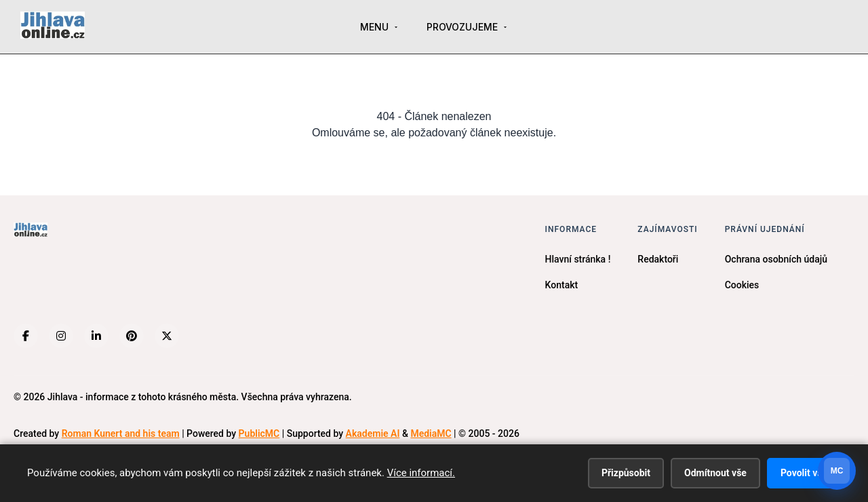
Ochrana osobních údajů (776, 259)
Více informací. (421, 473)
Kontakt (562, 285)
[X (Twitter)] (167, 336)
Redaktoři (658, 259)
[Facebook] (26, 336)
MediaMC (431, 433)
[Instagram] (61, 336)
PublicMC (259, 433)
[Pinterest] (132, 336)
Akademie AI (373, 433)
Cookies (742, 285)
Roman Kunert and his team (121, 433)
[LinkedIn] (96, 336)
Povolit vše (804, 473)
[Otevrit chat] (837, 471)
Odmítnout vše (715, 473)
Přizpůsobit (626, 473)
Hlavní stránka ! (578, 259)
